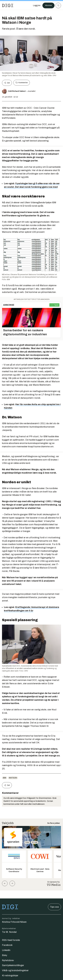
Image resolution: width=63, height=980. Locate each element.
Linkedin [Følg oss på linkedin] (6, 950)
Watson (13, 778)
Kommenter (22, 83)
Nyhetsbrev (8, 960)
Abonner (48, 5)
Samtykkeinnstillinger (13, 965)
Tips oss (54, 907)
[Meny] (58, 5)
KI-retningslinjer (10, 976)
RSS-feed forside (11, 940)
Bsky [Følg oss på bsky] (5, 955)
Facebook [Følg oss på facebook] (7, 945)
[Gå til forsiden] (8, 5)
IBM (4, 778)
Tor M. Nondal (9, 932)
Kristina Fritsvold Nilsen (14, 922)
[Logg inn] (37, 5)
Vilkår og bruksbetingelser (15, 970)
